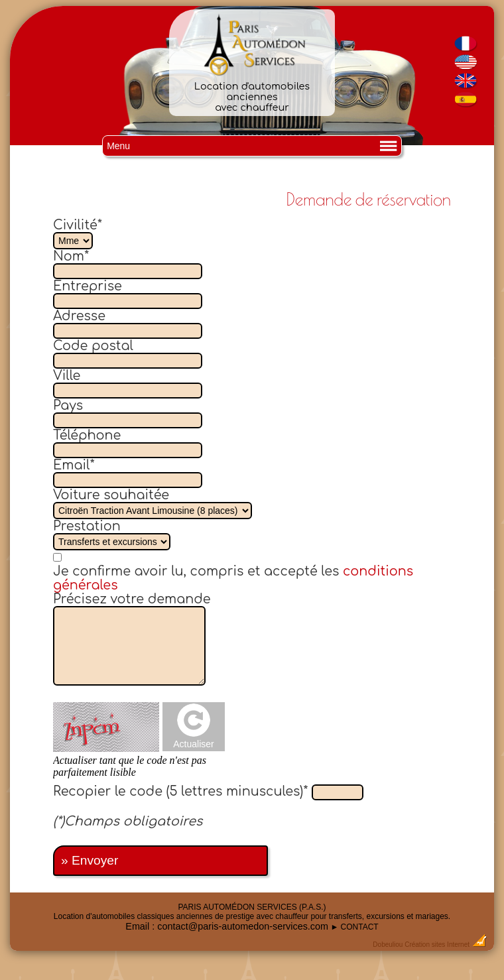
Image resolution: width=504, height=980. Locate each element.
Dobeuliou (388, 945)
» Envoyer (90, 860)
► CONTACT (354, 927)
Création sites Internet (437, 945)
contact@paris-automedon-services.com (243, 926)
